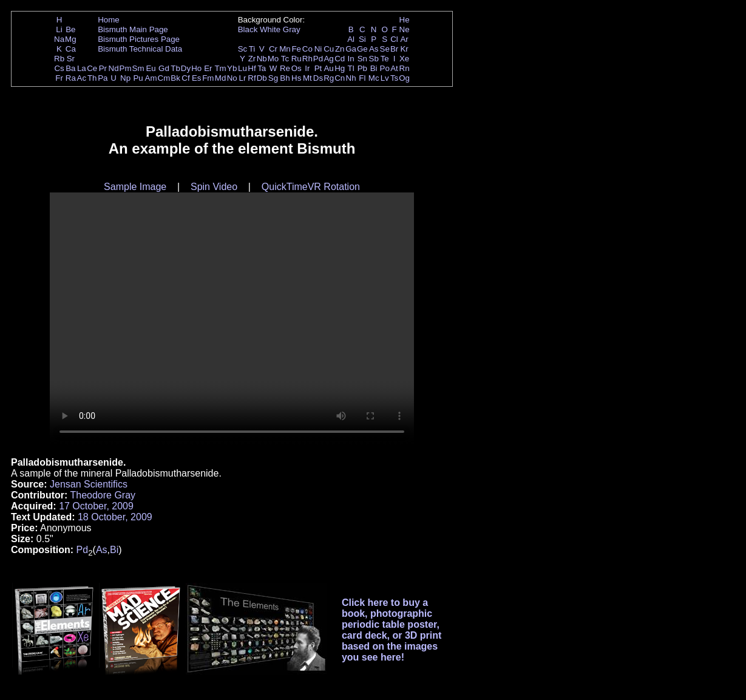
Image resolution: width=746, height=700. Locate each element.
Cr (273, 49)
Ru (297, 59)
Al (351, 39)
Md (221, 78)
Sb (374, 59)
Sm (138, 68)
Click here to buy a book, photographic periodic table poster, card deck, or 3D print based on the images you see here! (392, 630)
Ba (70, 68)
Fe (296, 49)
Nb (262, 59)
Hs (296, 78)
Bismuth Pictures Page (139, 39)
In (351, 59)
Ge (362, 49)
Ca (71, 49)
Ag (328, 59)
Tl (351, 68)
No (232, 78)
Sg (273, 78)
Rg (329, 78)
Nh (351, 78)
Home (109, 20)
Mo (273, 59)
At (394, 68)
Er (208, 68)
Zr (252, 59)
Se (385, 49)
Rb (59, 59)
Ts (394, 78)
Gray (292, 29)
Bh (285, 78)
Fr (59, 78)
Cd (340, 59)
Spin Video (214, 187)
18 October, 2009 (115, 517)
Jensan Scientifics (89, 484)
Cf (185, 78)
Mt (307, 78)
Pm (126, 68)
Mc (374, 78)
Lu (242, 68)
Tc (285, 59)
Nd (114, 68)
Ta (262, 68)
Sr (71, 59)
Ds (318, 78)
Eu (151, 68)
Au (328, 68)
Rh (307, 59)
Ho (196, 68)
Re (285, 68)
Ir (307, 68)
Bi (374, 68)
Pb (362, 68)
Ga (351, 49)
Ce (92, 68)
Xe (404, 59)
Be (70, 29)
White (270, 29)
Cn (340, 78)
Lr (243, 78)
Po (385, 68)
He (405, 20)
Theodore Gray (103, 495)
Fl (362, 78)
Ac (82, 78)
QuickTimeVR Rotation (311, 187)
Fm (208, 78)
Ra (71, 78)
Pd (318, 59)
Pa (103, 78)
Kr (404, 49)
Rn (405, 68)
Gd (164, 68)
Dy (186, 68)
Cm (164, 78)
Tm (220, 68)
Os (297, 68)
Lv (385, 78)
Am (151, 78)
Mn (285, 49)
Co (307, 49)
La (82, 68)
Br (394, 49)
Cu (329, 49)
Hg (340, 68)
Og (404, 78)
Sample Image (135, 187)
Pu (138, 78)
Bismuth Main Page (133, 29)
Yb (232, 68)
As (374, 49)
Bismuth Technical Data (140, 49)
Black (248, 29)
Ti (252, 49)
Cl (394, 39)
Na (59, 39)
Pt (318, 68)
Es (197, 78)
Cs (59, 68)
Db (262, 78)
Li (59, 29)
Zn (340, 49)
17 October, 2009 (96, 506)
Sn (362, 59)
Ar (404, 39)
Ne (405, 29)
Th (92, 78)
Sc (243, 49)
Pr (103, 68)
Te (385, 59)
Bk (175, 78)
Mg (71, 39)
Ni (318, 49)
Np (125, 78)
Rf (252, 78)
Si (362, 39)
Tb (175, 68)
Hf (252, 68)
